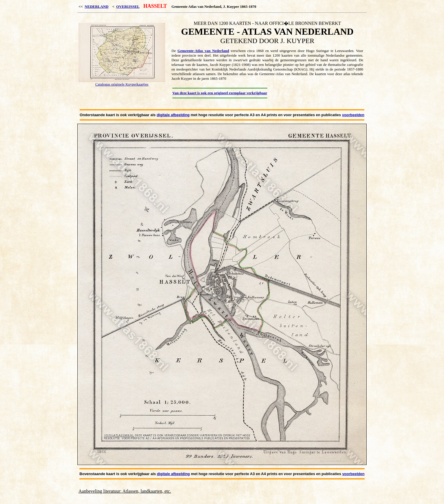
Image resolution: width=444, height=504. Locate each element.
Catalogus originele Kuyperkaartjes (122, 84)
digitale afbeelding (173, 115)
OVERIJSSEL (128, 7)
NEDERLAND (96, 7)
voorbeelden (353, 115)
